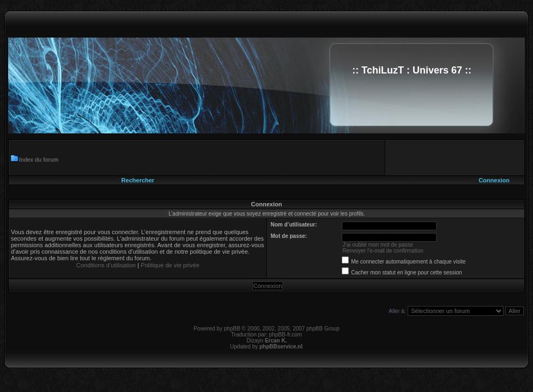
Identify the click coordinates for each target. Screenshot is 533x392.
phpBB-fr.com (286, 335)
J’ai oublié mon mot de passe (378, 245)
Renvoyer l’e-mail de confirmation (383, 251)
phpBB (232, 329)
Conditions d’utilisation (106, 265)
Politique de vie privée (170, 265)
